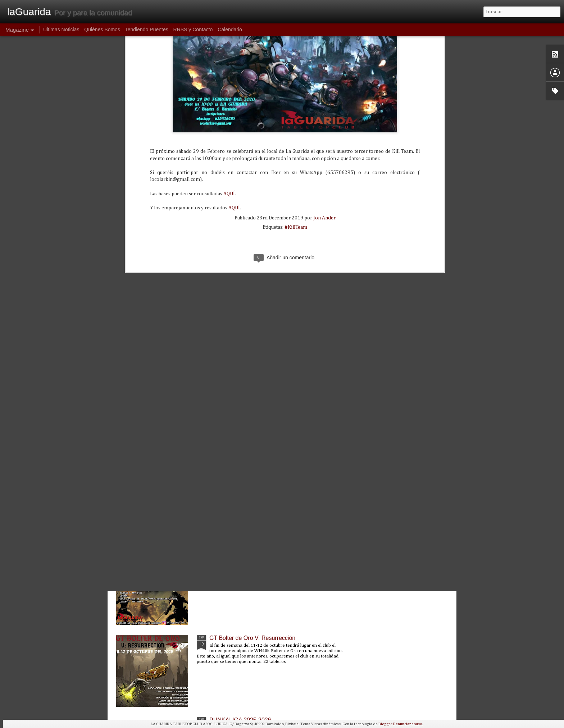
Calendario (230, 29)
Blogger (385, 724)
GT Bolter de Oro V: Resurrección (252, 638)
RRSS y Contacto (193, 29)
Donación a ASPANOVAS (242, 474)
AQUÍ (229, 66)
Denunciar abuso (408, 724)
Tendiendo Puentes (147, 29)
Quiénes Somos (102, 29)
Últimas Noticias (61, 29)
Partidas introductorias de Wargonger (257, 556)
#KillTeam (296, 100)
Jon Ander (324, 90)
